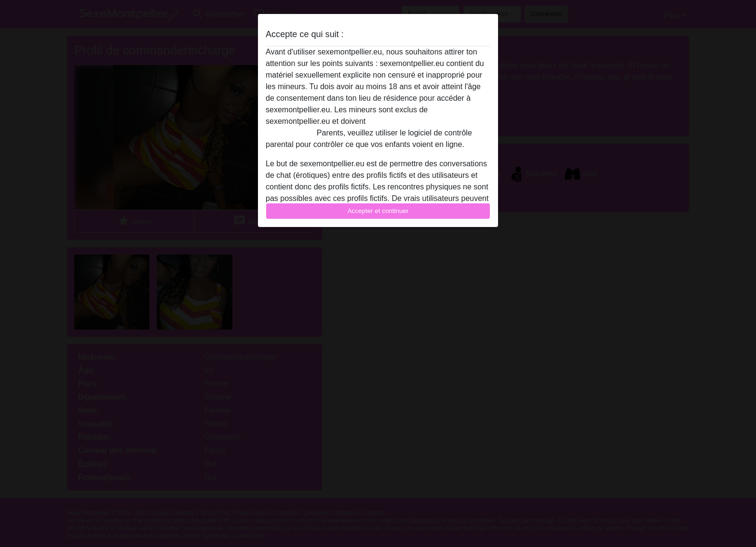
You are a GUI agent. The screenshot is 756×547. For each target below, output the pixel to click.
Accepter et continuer (378, 211)
